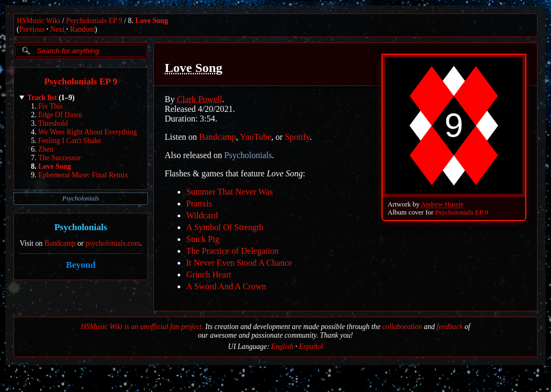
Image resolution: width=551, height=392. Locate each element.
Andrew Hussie (442, 204)
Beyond (81, 265)
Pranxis (199, 204)
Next (57, 29)
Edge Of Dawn (60, 115)
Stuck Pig (203, 239)
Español (311, 347)
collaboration (402, 327)
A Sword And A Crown (226, 286)
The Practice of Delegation (232, 251)
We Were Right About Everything (87, 132)
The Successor (59, 158)
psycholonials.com (113, 243)
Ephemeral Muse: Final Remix (83, 175)
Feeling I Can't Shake (70, 141)
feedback (450, 327)
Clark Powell (200, 99)
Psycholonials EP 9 (94, 21)
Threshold (53, 123)
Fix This (50, 106)
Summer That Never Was (229, 192)
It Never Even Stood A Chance (239, 263)
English (282, 347)
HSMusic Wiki (38, 21)
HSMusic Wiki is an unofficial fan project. (142, 327)
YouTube (256, 137)
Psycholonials (81, 198)
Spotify (297, 137)
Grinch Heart (209, 275)
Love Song (151, 21)
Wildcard (202, 215)
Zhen (46, 149)
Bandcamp (60, 243)
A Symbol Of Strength (225, 227)
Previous (32, 29)
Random (82, 29)
